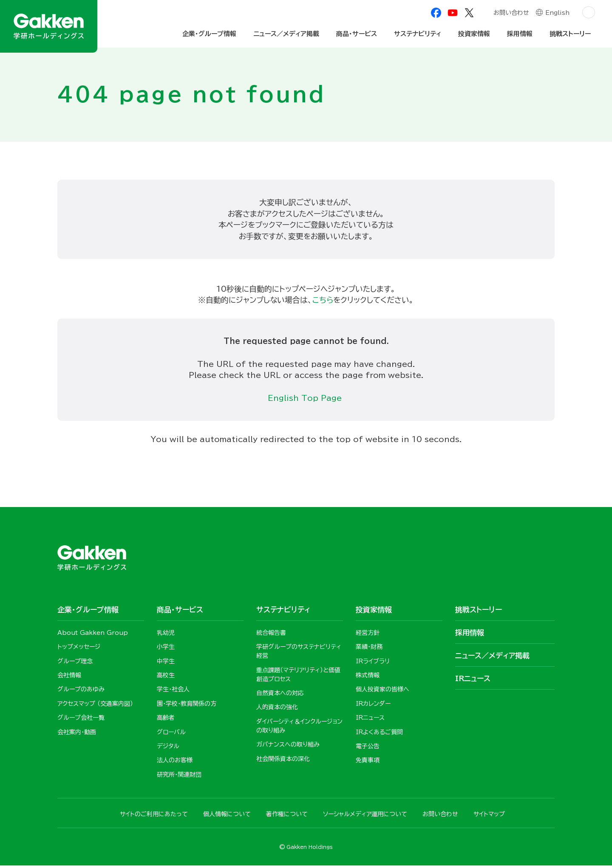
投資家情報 (474, 34)
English (557, 14)
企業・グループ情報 (209, 34)
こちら (323, 301)
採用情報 (520, 34)
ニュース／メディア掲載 (286, 34)
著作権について (287, 817)
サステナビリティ (418, 34)
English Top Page (306, 399)
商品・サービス (357, 34)
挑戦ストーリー (570, 34)
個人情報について (227, 817)
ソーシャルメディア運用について (365, 817)
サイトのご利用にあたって (154, 817)
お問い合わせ (511, 14)
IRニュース (473, 680)
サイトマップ (489, 817)
